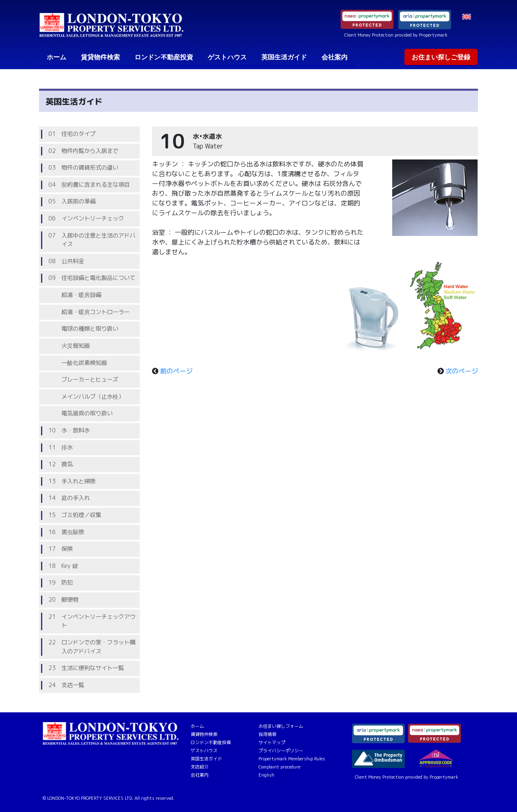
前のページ (176, 371)
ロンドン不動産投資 (164, 57)
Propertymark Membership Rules (292, 759)
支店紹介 (200, 767)
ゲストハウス (227, 57)
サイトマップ (272, 742)
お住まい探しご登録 (441, 57)
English (266, 775)
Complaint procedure (279, 767)
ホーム (58, 57)
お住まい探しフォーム (281, 726)
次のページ (462, 371)
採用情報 (267, 734)
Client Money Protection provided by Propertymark (396, 35)
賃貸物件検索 (100, 57)
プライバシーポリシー (281, 751)
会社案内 (335, 57)
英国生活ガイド (284, 57)
